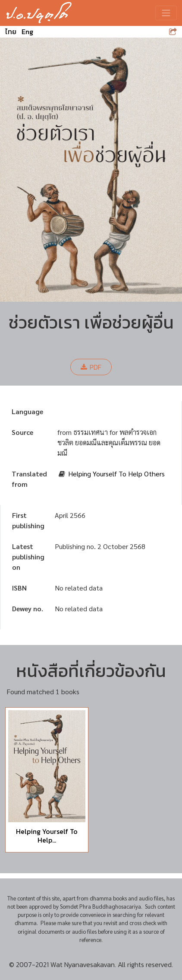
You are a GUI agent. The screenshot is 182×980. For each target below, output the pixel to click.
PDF (91, 367)
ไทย (11, 32)
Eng (27, 32)
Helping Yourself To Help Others (116, 474)
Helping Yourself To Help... (47, 835)
